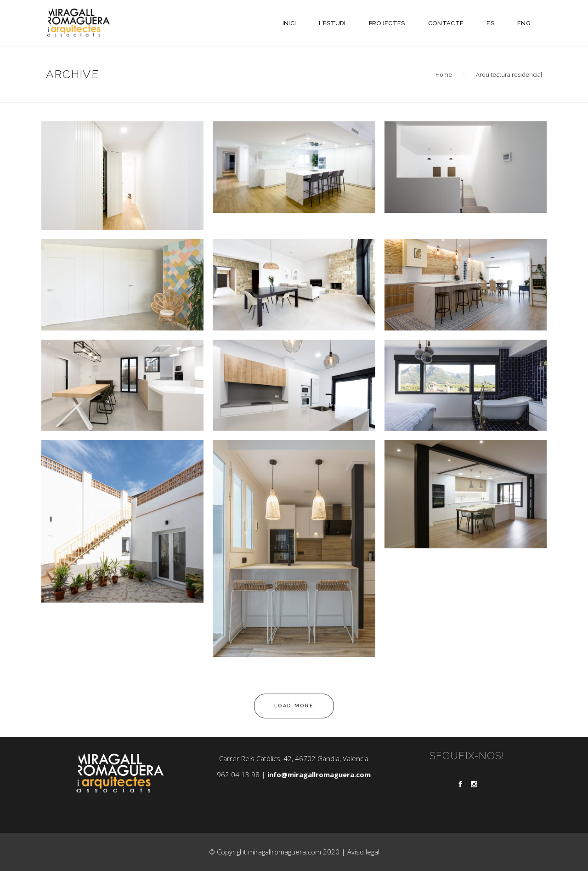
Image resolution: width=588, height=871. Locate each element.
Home (444, 74)
